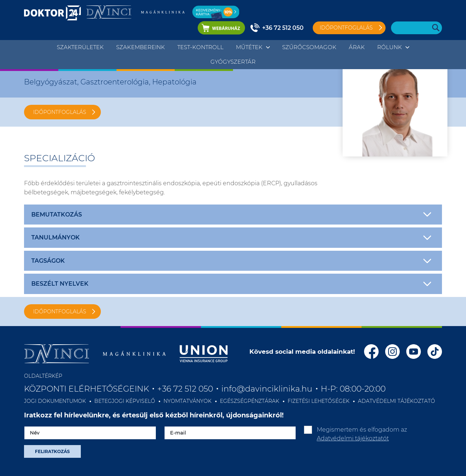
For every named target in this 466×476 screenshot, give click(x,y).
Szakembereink (141, 47)
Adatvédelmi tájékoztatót (353, 438)
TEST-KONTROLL (200, 47)
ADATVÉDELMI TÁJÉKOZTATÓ (396, 401)
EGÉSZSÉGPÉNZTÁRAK (250, 401)
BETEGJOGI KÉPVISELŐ (125, 401)
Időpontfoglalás (346, 28)
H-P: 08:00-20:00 (353, 389)
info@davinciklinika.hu (267, 389)
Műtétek (249, 47)
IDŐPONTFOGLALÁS (60, 112)
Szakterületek (80, 47)
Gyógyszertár (233, 62)
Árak (357, 47)
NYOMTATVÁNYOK (187, 401)
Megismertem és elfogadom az (362, 434)
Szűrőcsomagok (309, 47)
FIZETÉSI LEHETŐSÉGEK (319, 401)
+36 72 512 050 (283, 28)
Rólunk (390, 47)
